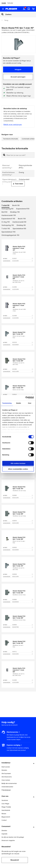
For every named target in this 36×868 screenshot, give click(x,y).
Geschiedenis (6, 810)
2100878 (23, 521)
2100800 (23, 600)
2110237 (23, 259)
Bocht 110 (22, 219)
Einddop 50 (21, 225)
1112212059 (23, 682)
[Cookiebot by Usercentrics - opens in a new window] (26, 398)
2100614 (23, 394)
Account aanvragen (18, 77)
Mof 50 (4, 212)
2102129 (23, 342)
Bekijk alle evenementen (9, 783)
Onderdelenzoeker (7, 787)
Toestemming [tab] (7, 403)
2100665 (23, 495)
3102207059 (23, 627)
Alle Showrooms (7, 777)
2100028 (23, 574)
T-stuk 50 (5, 205)
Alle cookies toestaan (18, 463)
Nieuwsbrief (15, 860)
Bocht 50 (16, 205)
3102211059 (23, 523)
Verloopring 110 (8, 225)
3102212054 (23, 654)
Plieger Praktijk (6, 807)
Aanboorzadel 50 (19, 222)
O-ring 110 (6, 222)
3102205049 (23, 602)
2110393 (23, 680)
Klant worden (6, 767)
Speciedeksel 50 (19, 228)
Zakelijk (4, 3)
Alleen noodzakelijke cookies (18, 469)
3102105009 (23, 550)
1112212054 (23, 318)
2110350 (23, 287)
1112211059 (23, 289)
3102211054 (23, 498)
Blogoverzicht (6, 817)
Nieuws (4, 814)
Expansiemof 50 (23, 209)
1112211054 (23, 261)
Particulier (10, 3)
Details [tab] (19, 403)
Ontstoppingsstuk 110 (10, 235)
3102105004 (23, 345)
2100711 (23, 652)
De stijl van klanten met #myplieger (13, 837)
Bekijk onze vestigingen (13, 124)
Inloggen (18, 69)
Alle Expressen (6, 773)
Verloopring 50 (7, 209)
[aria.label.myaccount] (24, 9)
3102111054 (23, 577)
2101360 (23, 369)
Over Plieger (5, 804)
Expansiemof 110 (8, 219)
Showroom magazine (8, 840)
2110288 (23, 316)
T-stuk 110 (6, 228)
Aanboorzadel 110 (9, 215)
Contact (4, 820)
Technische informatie (11, 139)
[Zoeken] (21, 14)
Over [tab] (30, 403)
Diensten (4, 770)
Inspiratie (4, 834)
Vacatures (5, 800)
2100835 (23, 625)
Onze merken (6, 780)
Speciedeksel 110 (8, 232)
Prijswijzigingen (6, 790)
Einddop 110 (15, 212)
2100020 (23, 547)
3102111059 (23, 372)
